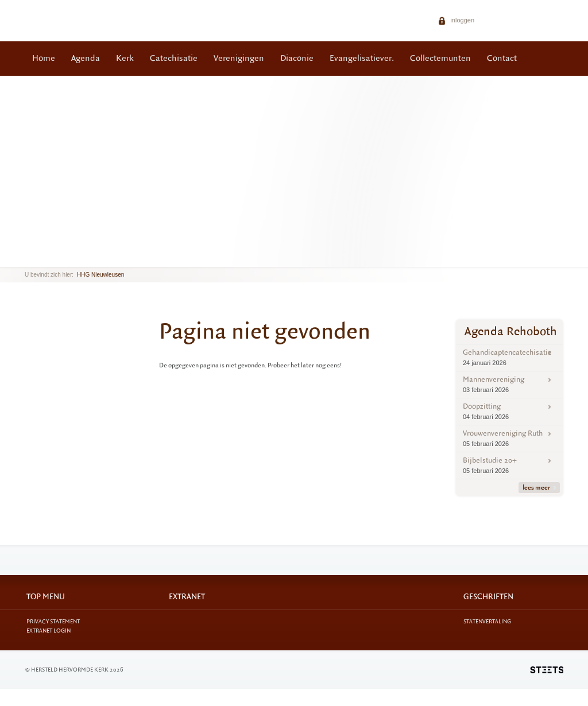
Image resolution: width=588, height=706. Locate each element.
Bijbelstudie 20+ (509, 465)
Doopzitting (509, 411)
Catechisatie (174, 58)
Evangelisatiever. (362, 58)
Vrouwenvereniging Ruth (509, 438)
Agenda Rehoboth (511, 331)
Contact (502, 58)
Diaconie (297, 58)
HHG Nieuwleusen (100, 275)
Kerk (125, 58)
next (41, 258)
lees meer (539, 488)
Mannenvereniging (509, 384)
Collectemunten (440, 58)
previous (28, 258)
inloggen (456, 20)
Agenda (86, 58)
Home (44, 58)
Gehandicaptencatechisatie (509, 357)
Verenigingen (239, 58)
